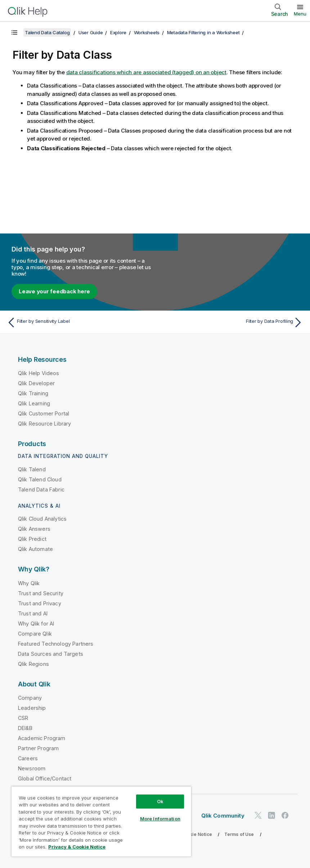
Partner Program (38, 748)
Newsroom (32, 768)
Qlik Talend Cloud (40, 479)
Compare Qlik (35, 634)
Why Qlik (29, 583)
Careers (28, 758)
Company (30, 698)
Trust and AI (33, 613)
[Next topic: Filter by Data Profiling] (231, 322)
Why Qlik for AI (36, 624)
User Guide (91, 32)
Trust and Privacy (40, 603)
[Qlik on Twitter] (258, 815)
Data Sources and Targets (51, 654)
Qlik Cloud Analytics (42, 519)
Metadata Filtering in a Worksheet (203, 32)
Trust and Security (41, 593)
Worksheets (147, 32)
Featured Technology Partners (56, 644)
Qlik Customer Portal (44, 413)
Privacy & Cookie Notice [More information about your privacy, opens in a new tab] (77, 847)
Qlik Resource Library (44, 424)
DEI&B (25, 728)
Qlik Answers (34, 529)
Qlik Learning (34, 403)
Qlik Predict (32, 539)
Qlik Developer (36, 383)
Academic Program (42, 738)
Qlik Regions (33, 664)
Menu (300, 14)
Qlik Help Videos (39, 373)
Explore (118, 32)
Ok (160, 801)
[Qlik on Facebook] (285, 815)
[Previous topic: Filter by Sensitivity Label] (79, 322)
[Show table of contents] (14, 32)
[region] (101, 821)
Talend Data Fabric (41, 489)
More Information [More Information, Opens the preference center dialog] (160, 819)
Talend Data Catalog (47, 32)
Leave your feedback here (54, 291)
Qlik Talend (32, 469)
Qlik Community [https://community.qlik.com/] (223, 816)
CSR (23, 718)
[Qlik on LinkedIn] (271, 815)
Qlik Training (33, 393)
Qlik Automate (35, 549)
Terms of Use (239, 834)
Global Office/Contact (45, 778)
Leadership (32, 708)
